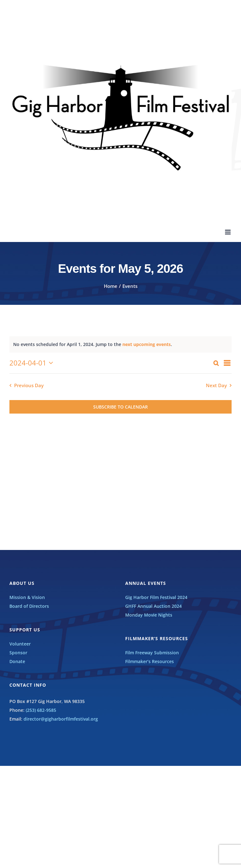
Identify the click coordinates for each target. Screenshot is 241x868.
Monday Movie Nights (149, 615)
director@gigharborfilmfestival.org (61, 719)
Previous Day (29, 385)
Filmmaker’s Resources (150, 661)
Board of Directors (29, 606)
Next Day (216, 385)
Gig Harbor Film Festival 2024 (156, 597)
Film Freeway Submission (152, 653)
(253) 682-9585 (41, 710)
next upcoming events (147, 344)
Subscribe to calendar (120, 407)
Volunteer (20, 644)
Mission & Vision (27, 597)
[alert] (120, 344)
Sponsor (18, 653)
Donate (17, 661)
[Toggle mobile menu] (228, 232)
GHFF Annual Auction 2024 (153, 606)
